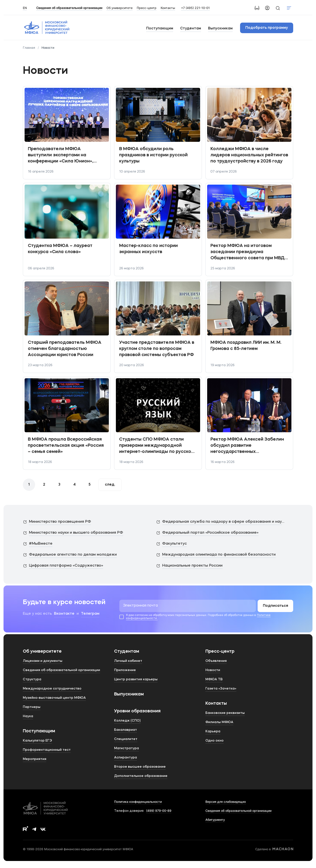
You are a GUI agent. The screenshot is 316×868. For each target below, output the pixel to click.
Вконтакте (64, 614)
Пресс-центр (220, 652)
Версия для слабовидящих (226, 802)
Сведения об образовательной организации (238, 811)
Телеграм (90, 614)
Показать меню (289, 8)
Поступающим (160, 29)
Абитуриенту (215, 820)
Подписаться (276, 606)
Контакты (216, 704)
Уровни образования (137, 711)
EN (25, 8)
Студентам (191, 29)
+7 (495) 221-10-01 (195, 8)
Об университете (42, 652)
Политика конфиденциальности (138, 802)
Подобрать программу (267, 28)
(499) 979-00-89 (159, 811)
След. (110, 485)
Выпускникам (220, 29)
